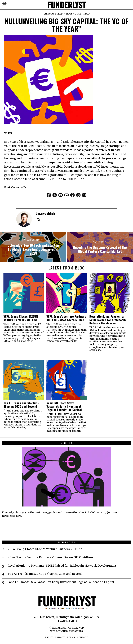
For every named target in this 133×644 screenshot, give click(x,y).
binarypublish (45, 213)
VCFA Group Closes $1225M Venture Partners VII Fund (21, 318)
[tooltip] (49, 195)
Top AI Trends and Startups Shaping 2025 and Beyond (21, 405)
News (69, 14)
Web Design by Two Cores (66, 631)
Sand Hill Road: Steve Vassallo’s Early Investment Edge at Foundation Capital (64, 406)
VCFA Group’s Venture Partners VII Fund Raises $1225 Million (66, 318)
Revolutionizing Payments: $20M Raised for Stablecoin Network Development (108, 320)
